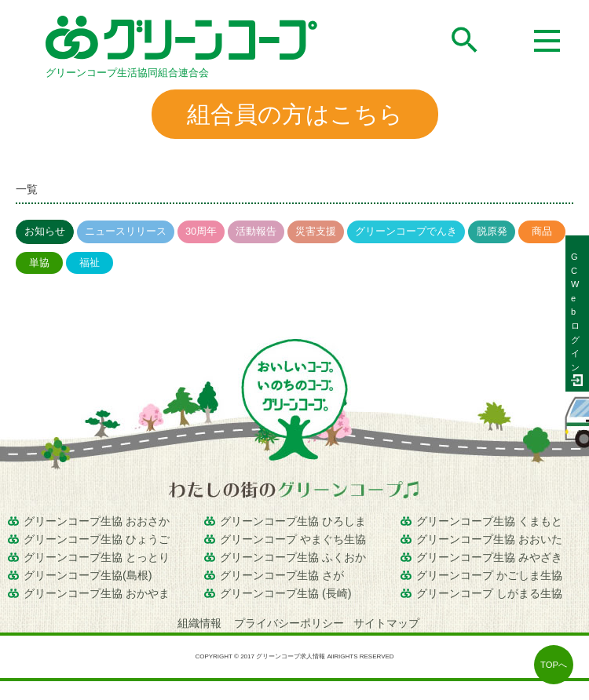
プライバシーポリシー (289, 623)
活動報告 (256, 231)
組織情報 (201, 623)
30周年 (201, 231)
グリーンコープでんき (406, 231)
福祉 (90, 262)
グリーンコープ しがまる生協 (489, 593)
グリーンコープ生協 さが (282, 575)
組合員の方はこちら (295, 114)
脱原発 (492, 231)
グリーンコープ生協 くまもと (489, 521)
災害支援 (316, 231)
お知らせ (45, 231)
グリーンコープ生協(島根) (88, 575)
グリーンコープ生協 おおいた (489, 539)
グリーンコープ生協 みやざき (489, 557)
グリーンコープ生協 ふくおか (293, 557)
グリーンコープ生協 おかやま (97, 593)
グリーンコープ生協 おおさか (97, 521)
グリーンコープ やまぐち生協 (293, 539)
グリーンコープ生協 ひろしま (293, 521)
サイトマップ (386, 623)
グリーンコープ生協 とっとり (97, 557)
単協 (39, 262)
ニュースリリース (126, 231)
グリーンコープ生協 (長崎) (286, 593)
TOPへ (554, 665)
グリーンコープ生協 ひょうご (97, 539)
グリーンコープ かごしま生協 (489, 575)
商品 (542, 231)
